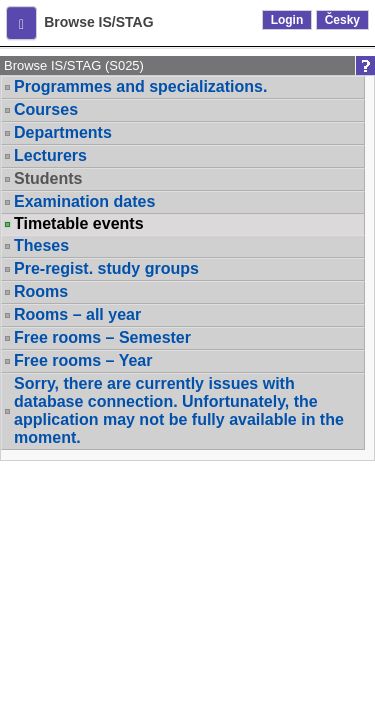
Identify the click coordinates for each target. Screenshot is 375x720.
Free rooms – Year (83, 360)
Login (287, 20)
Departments (63, 132)
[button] (21, 23)
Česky (342, 20)
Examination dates (84, 201)
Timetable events (79, 224)
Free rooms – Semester (102, 337)
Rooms (41, 291)
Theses (41, 245)
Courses (46, 109)
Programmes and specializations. (140, 86)
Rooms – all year (77, 314)
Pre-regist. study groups (106, 268)
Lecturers (50, 155)
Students (48, 178)
